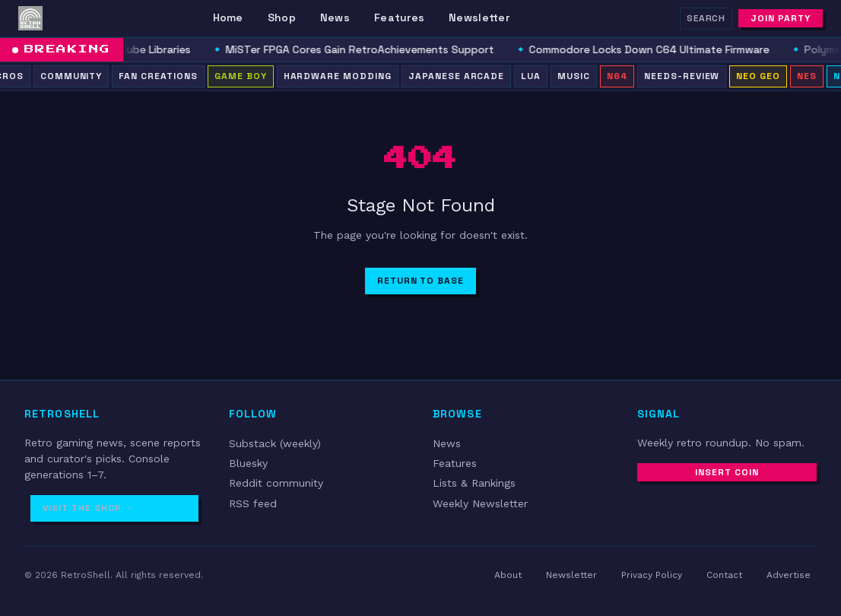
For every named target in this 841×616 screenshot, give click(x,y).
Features (399, 17)
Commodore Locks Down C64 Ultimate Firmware (657, 49)
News (335, 17)
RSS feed (253, 503)
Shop (282, 17)
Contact (724, 575)
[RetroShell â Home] (30, 18)
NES (807, 76)
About (508, 575)
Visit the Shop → (89, 508)
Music (574, 76)
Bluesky (248, 463)
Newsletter (479, 17)
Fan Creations (158, 76)
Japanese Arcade (456, 76)
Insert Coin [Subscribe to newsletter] (727, 472)
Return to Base (420, 281)
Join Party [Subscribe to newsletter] (781, 18)
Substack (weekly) (275, 443)
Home (228, 17)
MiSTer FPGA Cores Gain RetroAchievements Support (368, 49)
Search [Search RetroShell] (706, 18)
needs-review (682, 76)
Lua (531, 76)
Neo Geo (758, 76)
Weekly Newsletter (480, 503)
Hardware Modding (338, 76)
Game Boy (241, 76)
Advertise (789, 575)
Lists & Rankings (474, 483)
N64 (617, 76)
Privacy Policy (652, 575)
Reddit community (276, 483)
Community (71, 76)
